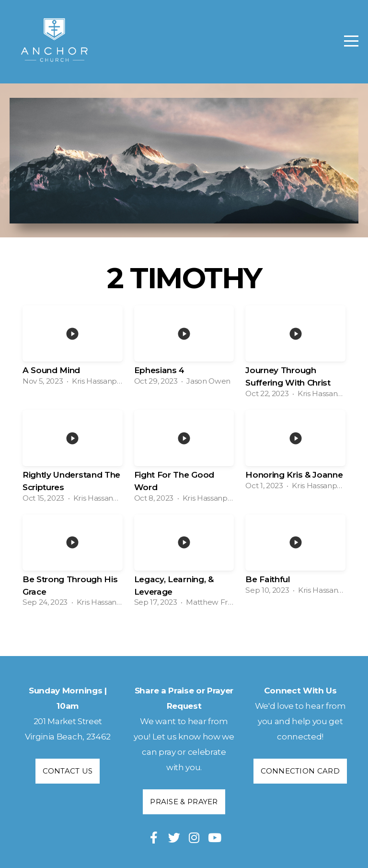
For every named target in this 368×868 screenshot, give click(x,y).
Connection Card (300, 771)
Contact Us (68, 771)
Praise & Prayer (184, 802)
